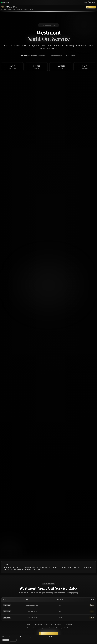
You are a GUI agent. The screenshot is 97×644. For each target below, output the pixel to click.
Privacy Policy (58, 637)
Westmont (20, 10)
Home (4, 10)
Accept (6, 640)
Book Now (91, 7)
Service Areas (11, 10)
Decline (13, 640)
